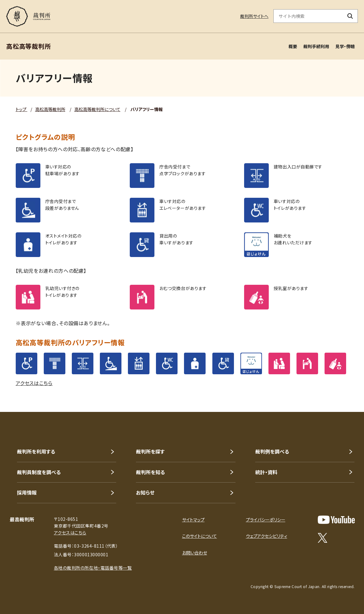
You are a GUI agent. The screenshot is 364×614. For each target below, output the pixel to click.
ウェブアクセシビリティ (267, 536)
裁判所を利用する (36, 451)
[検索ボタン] (350, 16)
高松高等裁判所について (97, 109)
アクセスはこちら (34, 383)
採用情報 (27, 492)
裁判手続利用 (316, 46)
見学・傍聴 (345, 46)
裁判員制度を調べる (39, 472)
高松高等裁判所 (50, 109)
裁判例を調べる (272, 451)
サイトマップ (193, 520)
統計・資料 (266, 472)
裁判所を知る (150, 472)
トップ (22, 109)
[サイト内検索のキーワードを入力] (308, 16)
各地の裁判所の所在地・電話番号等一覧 (93, 568)
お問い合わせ (195, 553)
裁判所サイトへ (254, 16)
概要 (293, 46)
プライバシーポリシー (266, 520)
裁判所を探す (150, 451)
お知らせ (145, 492)
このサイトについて (200, 536)
